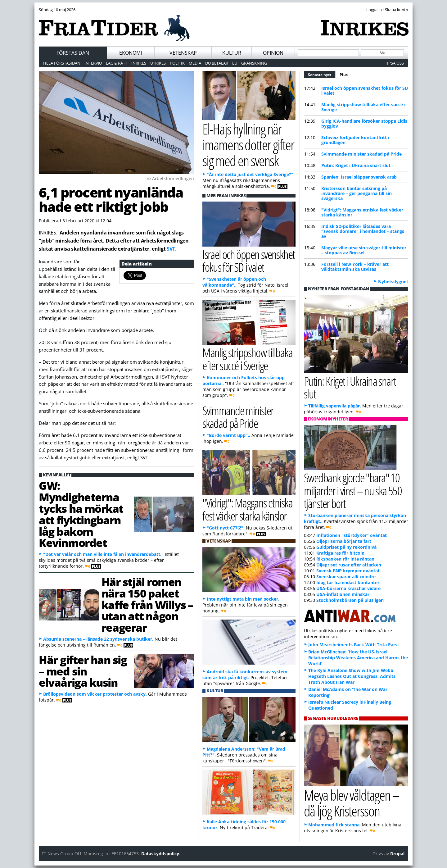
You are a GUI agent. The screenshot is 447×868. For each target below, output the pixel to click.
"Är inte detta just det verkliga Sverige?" (250, 174)
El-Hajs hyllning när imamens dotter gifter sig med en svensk (248, 144)
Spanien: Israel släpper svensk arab (359, 177)
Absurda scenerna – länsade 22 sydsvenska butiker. (98, 639)
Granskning (254, 63)
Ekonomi (131, 53)
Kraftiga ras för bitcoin (340, 553)
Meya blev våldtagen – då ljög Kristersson (351, 803)
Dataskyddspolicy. (161, 854)
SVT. (172, 249)
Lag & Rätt (117, 63)
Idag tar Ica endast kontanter (348, 582)
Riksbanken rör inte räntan (345, 559)
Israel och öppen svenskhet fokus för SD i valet (365, 91)
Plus (344, 75)
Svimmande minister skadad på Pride (361, 154)
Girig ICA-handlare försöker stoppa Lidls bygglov (364, 123)
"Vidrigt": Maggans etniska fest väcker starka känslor (362, 212)
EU (235, 63)
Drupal (397, 854)
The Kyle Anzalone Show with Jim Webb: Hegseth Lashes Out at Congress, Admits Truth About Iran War (352, 676)
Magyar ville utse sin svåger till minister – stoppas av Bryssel (364, 250)
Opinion (273, 53)
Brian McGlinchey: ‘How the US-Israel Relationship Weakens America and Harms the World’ (358, 658)
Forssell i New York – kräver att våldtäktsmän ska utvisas (355, 267)
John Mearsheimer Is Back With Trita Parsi (353, 645)
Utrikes (158, 63)
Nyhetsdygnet (393, 282)
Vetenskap (183, 53)
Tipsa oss (394, 63)
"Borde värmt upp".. (228, 435)
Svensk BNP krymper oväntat (348, 571)
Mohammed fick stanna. (334, 825)
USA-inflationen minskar (343, 594)
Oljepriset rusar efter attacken (349, 565)
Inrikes (139, 63)
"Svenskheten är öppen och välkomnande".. (234, 282)
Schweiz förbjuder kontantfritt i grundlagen (355, 140)
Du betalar (217, 63)
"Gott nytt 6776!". (226, 528)
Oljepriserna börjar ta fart (344, 541)
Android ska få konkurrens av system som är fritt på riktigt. (245, 675)
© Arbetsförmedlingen (171, 178)
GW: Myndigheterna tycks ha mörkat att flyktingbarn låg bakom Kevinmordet (81, 514)
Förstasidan (73, 53)
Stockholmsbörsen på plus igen (350, 600)
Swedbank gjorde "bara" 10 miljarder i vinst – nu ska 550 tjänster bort (353, 490)
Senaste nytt (322, 74)
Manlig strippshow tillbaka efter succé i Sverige (363, 107)
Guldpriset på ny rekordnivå (346, 547)
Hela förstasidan (62, 63)
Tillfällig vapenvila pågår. (335, 406)
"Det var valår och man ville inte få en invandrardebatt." (103, 554)
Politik (177, 63)
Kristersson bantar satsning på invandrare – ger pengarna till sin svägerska (357, 193)
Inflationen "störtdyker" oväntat (352, 535)
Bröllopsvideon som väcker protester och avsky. (95, 694)
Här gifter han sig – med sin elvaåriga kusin (83, 671)
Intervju (93, 63)
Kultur (232, 53)
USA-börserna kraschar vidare (348, 588)
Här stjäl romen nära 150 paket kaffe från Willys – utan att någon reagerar (147, 604)
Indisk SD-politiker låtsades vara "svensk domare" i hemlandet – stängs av (363, 231)
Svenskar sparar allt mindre (346, 577)
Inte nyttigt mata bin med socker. (243, 599)
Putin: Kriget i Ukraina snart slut (356, 165)
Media (195, 63)
